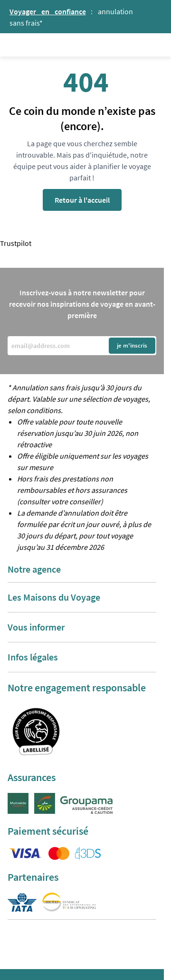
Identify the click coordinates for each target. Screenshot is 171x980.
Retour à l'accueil (82, 200)
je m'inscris (132, 345)
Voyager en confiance (48, 11)
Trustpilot (16, 243)
